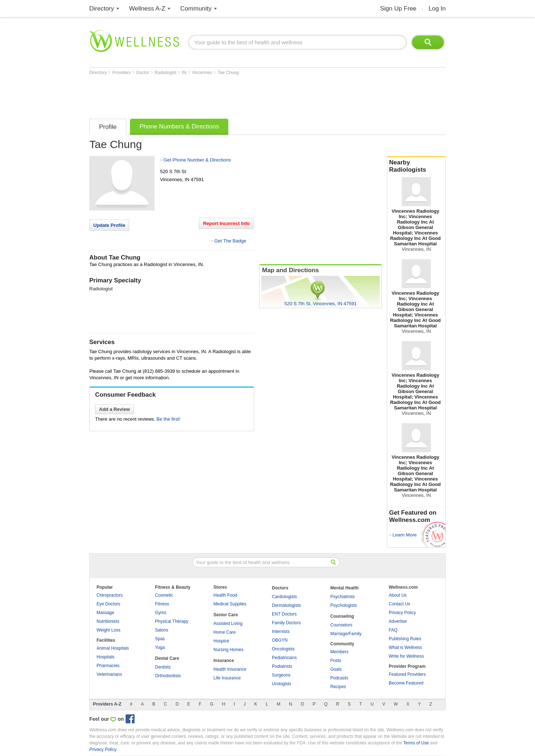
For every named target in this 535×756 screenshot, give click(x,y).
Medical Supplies (230, 604)
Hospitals (105, 657)
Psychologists (344, 605)
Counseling (342, 616)
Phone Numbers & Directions (179, 126)
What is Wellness (405, 647)
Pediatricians (284, 658)
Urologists (281, 684)
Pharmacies (108, 666)
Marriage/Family (346, 634)
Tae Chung (228, 73)
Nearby (416, 166)
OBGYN (280, 640)
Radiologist (166, 73)
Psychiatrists (342, 597)
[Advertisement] (221, 95)
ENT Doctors (284, 614)
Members (339, 652)
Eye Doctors (108, 604)
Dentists (163, 667)
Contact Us (399, 604)
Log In (437, 9)
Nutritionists (108, 621)
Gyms (161, 613)
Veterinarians (109, 674)
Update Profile (109, 225)
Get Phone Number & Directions (197, 160)
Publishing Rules (405, 639)
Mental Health (344, 588)
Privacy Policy (402, 613)
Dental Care (167, 658)
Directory (102, 9)
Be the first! (168, 419)
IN (185, 73)
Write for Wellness (406, 656)
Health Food (225, 595)
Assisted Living (228, 624)
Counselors (341, 625)
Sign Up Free (398, 9)
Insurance (224, 661)
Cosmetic (164, 595)
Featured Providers (407, 674)
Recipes (338, 687)
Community (196, 9)
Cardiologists (284, 597)
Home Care (224, 632)
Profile (108, 127)
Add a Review (115, 409)
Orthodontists (168, 676)
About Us (398, 595)
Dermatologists (286, 605)
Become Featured (406, 683)
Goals (336, 669)
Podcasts (339, 678)
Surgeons (281, 675)
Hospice (221, 641)
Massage (105, 613)
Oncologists (283, 649)
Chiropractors (110, 595)
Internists (281, 632)
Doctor (144, 73)
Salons (162, 630)
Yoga (160, 647)
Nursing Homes (228, 650)
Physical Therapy (172, 621)
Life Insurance (227, 678)
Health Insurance (230, 669)
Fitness (162, 604)
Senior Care (226, 615)
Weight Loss (109, 630)
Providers (122, 73)
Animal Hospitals (113, 648)
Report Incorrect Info (226, 223)
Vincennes (203, 73)
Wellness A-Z (147, 9)
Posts (336, 661)
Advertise (398, 621)
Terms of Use (416, 743)
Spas (160, 639)
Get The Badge (230, 241)
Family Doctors (286, 623)
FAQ (393, 630)
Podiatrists (282, 666)
